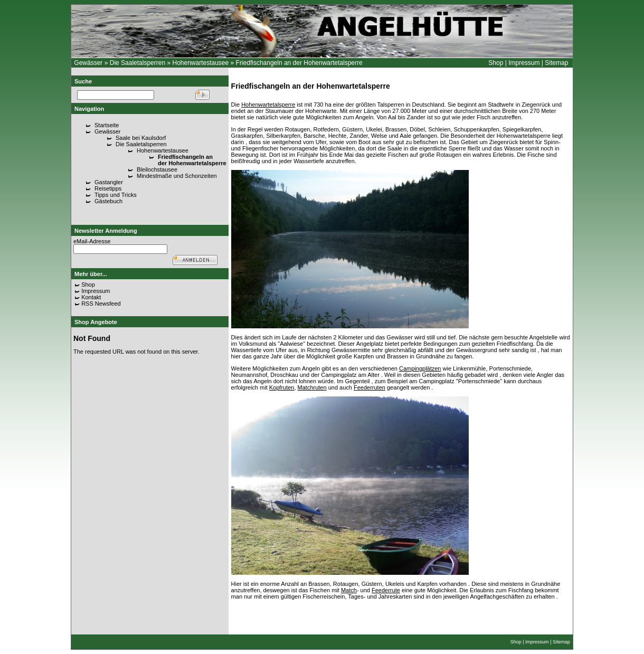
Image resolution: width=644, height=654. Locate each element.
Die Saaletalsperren (139, 63)
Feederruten (370, 387)
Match (349, 590)
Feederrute (386, 590)
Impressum (524, 63)
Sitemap (556, 63)
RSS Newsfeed (101, 304)
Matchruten (312, 387)
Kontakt (91, 297)
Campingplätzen (420, 368)
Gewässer (88, 63)
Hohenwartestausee (200, 63)
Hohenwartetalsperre (268, 105)
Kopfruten (282, 387)
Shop (496, 63)
